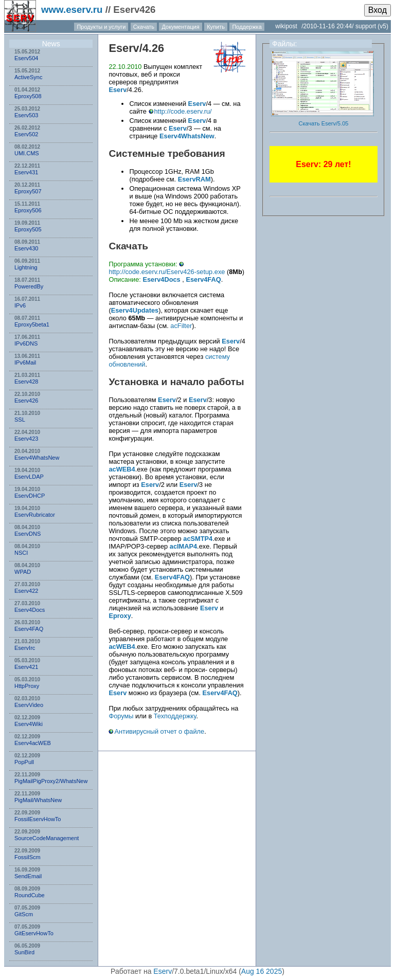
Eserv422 (26, 591)
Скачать (144, 27)
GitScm (24, 914)
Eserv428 (26, 382)
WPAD (23, 572)
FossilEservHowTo (38, 819)
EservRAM (194, 179)
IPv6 (20, 305)
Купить (216, 27)
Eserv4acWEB (33, 743)
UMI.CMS (27, 153)
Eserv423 (26, 439)
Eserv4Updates (135, 310)
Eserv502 (26, 134)
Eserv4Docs (30, 610)
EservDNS (28, 534)
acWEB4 (122, 469)
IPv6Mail (25, 362)
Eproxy (120, 616)
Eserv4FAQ (29, 629)
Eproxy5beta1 (32, 324)
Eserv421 (26, 667)
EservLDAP (29, 477)
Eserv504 (26, 58)
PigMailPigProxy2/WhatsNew (51, 781)
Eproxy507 (28, 191)
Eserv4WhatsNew (37, 458)
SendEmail (28, 876)
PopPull (24, 762)
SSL (20, 420)
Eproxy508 (28, 96)
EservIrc (25, 648)
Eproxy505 (28, 229)
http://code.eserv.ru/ (183, 111)
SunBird (24, 952)
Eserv (124, 48)
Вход (378, 10)
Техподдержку (175, 716)
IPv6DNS (26, 343)
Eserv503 (26, 115)
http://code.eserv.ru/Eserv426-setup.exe (167, 272)
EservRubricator (35, 515)
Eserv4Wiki (29, 724)
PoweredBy (29, 286)
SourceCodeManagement (47, 838)
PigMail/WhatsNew (38, 800)
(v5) (383, 26)
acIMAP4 (183, 546)
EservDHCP (30, 496)
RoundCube (30, 895)
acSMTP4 (198, 539)
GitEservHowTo (34, 933)
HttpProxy (27, 686)
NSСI (21, 553)
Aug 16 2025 (262, 971)
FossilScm (28, 857)
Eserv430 (26, 248)
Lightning (26, 267)
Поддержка (247, 27)
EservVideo (29, 705)
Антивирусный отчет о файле (159, 731)
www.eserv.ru (72, 10)
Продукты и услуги (101, 27)
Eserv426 (26, 401)
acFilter (181, 326)
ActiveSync (28, 77)
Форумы (121, 716)
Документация (180, 27)
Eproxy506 (28, 210)
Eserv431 (26, 172)
